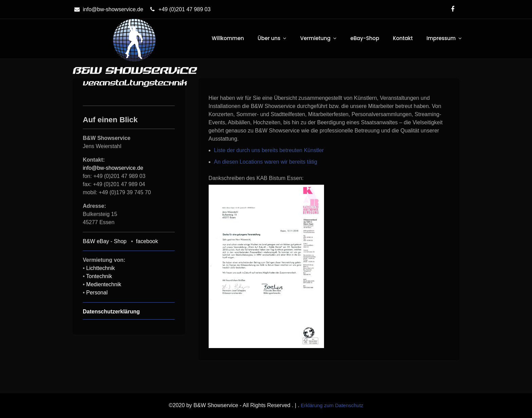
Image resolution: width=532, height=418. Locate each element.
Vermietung (315, 38)
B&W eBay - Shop (105, 241)
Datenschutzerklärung (111, 312)
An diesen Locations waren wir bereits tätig (266, 162)
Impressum (441, 38)
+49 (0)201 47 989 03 (179, 9)
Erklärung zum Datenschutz (332, 405)
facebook (147, 241)
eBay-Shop (365, 38)
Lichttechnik (101, 268)
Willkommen (228, 38)
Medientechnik (104, 284)
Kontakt (403, 38)
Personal (97, 293)
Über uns (269, 38)
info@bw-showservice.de (108, 9)
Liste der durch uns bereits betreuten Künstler (269, 150)
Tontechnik (99, 276)
